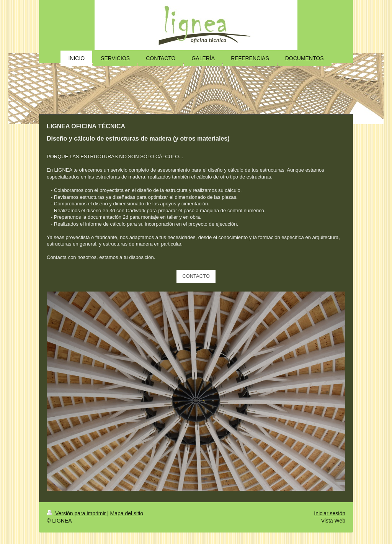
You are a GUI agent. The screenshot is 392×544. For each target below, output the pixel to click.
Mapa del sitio (127, 513)
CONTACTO (196, 276)
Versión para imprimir (77, 513)
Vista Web (333, 521)
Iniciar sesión (330, 513)
